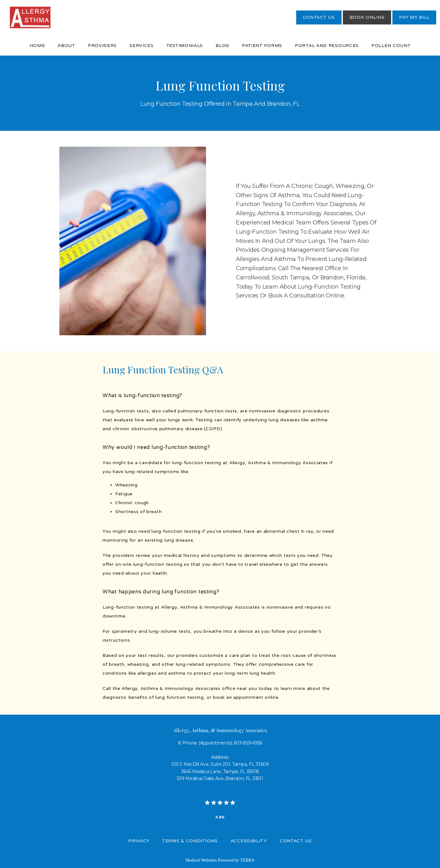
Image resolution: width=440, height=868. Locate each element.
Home (37, 46)
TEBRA (247, 860)
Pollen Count (391, 46)
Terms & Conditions (190, 841)
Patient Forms (262, 46)
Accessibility (249, 841)
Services (142, 46)
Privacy (139, 841)
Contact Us (296, 841)
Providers (102, 46)
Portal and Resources (327, 46)
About (66, 46)
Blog (222, 46)
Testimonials (185, 46)
